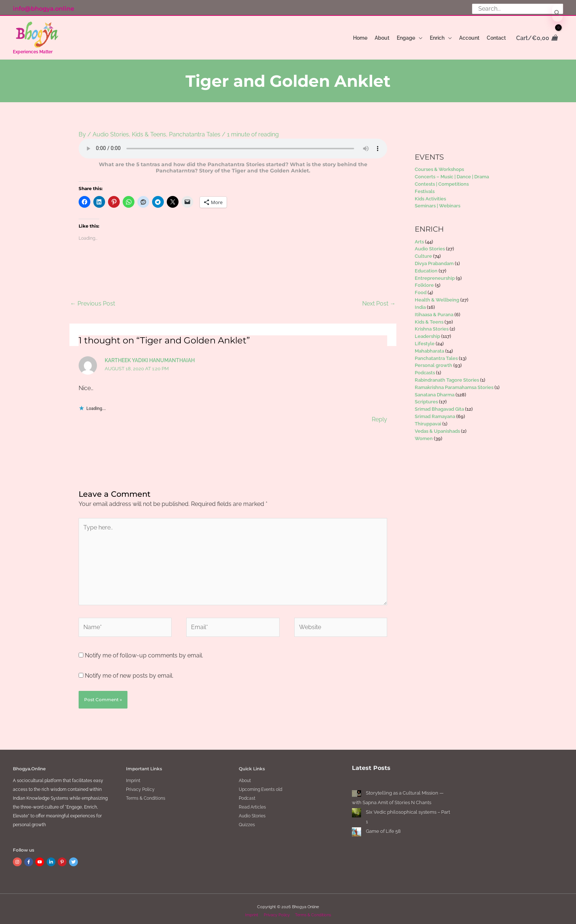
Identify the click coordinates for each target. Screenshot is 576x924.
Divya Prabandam (434, 259)
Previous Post (93, 299)
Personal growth (433, 361)
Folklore (424, 281)
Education (426, 267)
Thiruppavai (428, 420)
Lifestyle (425, 340)
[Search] (557, 13)
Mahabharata (429, 347)
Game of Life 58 (383, 827)
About (245, 777)
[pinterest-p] (63, 858)
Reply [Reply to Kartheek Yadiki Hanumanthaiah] (379, 415)
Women (424, 434)
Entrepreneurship (435, 274)
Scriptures (426, 398)
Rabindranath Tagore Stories (447, 376)
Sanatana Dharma (435, 390)
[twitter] (74, 858)
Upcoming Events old (260, 785)
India (420, 303)
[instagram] (18, 858)
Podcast (247, 794)
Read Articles (252, 803)
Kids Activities (430, 194)
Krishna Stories (432, 325)
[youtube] (40, 858)
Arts (419, 237)
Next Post (379, 299)
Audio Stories (111, 130)
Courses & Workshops (439, 165)
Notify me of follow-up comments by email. (144, 651)
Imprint (133, 777)
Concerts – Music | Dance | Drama (452, 173)
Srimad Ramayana (435, 412)
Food (421, 288)
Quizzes (247, 821)
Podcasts (425, 369)
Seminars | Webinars (438, 202)
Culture (423, 252)
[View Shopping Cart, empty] (536, 38)
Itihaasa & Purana (434, 311)
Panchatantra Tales (195, 130)
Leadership (427, 332)
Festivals (425, 187)
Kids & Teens (149, 130)
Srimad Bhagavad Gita (439, 405)
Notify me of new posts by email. (129, 671)
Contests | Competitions (442, 180)
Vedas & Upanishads (437, 427)
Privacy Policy (140, 785)
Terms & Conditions (146, 794)
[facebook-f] (29, 858)
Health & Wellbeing (437, 296)
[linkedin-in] (52, 858)
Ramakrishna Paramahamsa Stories (454, 383)
